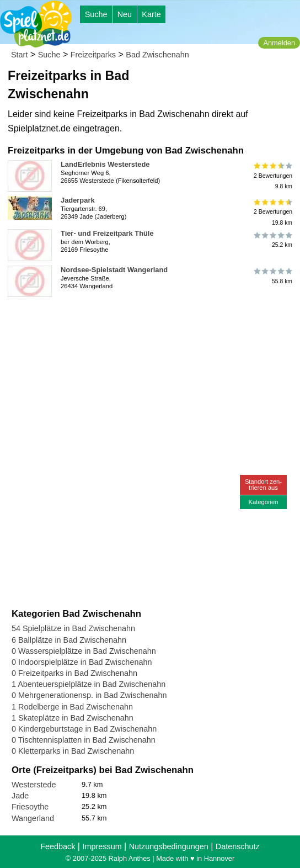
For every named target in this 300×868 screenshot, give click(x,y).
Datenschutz (238, 846)
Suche (96, 14)
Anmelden (279, 43)
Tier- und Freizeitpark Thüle (107, 233)
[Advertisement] (137, 318)
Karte (151, 14)
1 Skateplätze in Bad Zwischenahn (73, 718)
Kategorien (263, 502)
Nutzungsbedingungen (169, 846)
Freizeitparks (93, 55)
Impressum (102, 846)
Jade (20, 796)
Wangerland (33, 818)
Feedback (58, 846)
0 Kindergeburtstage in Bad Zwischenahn (84, 729)
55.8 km (272, 276)
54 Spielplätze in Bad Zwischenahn (73, 628)
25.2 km (272, 240)
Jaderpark (78, 200)
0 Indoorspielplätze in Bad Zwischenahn (82, 662)
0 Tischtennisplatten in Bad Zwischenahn (84, 740)
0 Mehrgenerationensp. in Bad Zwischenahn (89, 695)
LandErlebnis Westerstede (105, 164)
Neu (125, 14)
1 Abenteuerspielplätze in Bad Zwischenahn (89, 684)
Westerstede (34, 785)
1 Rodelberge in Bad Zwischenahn (72, 707)
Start (19, 55)
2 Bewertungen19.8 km (272, 212)
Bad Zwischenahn (157, 55)
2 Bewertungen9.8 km (272, 176)
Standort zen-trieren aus (263, 485)
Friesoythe (30, 807)
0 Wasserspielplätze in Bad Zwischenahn (84, 651)
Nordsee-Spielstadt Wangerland (114, 270)
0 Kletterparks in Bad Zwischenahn (73, 751)
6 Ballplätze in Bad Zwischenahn (69, 640)
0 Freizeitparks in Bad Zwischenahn (74, 673)
